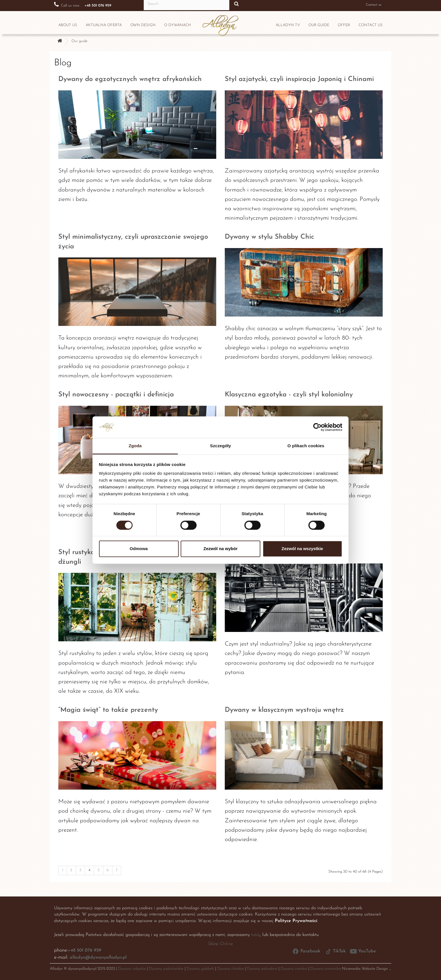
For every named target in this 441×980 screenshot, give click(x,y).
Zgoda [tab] (135, 446)
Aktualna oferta (104, 25)
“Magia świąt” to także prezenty (108, 710)
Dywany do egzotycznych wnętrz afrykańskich (130, 79)
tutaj (256, 935)
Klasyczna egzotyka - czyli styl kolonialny (289, 395)
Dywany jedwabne (262, 969)
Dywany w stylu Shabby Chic (269, 237)
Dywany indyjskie (132, 969)
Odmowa (139, 549)
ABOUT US (68, 25)
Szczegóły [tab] (220, 446)
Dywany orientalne (326, 969)
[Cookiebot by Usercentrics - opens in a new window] (317, 427)
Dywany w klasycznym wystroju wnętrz (284, 710)
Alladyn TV (288, 25)
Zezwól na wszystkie (302, 549)
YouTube (363, 951)
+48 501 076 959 (85, 950)
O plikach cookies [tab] (306, 446)
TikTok (335, 951)
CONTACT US (371, 25)
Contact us (370, 5)
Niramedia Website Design (365, 969)
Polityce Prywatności (296, 921)
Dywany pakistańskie (166, 969)
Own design (143, 25)
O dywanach (178, 25)
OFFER (344, 25)
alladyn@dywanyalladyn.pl (98, 958)
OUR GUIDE (319, 25)
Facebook (306, 951)
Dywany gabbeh (200, 969)
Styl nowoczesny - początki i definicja (116, 395)
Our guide (79, 41)
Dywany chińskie (230, 969)
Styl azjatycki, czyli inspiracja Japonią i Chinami (299, 79)
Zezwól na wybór (221, 549)
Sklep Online (221, 944)
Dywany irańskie (294, 969)
